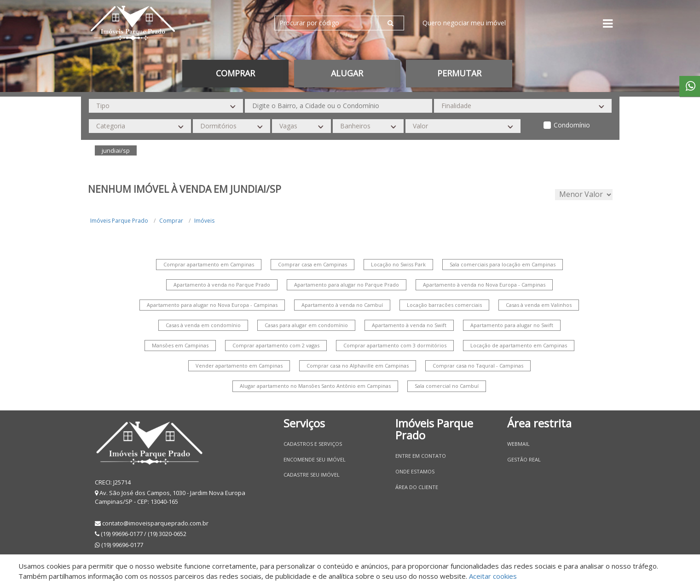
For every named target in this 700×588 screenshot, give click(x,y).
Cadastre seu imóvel (312, 475)
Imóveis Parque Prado (119, 221)
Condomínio (572, 125)
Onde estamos (415, 471)
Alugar (347, 73)
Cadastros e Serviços (313, 444)
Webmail (518, 444)
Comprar (235, 73)
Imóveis (204, 221)
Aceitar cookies (493, 576)
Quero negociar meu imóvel (464, 23)
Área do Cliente (417, 487)
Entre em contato (421, 456)
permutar (459, 73)
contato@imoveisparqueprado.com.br (155, 523)
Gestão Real (524, 459)
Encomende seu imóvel (315, 459)
